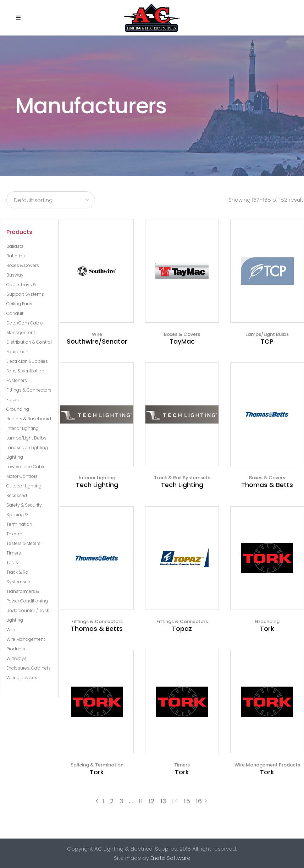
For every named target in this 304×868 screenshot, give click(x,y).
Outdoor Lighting (24, 486)
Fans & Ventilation (25, 371)
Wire (11, 630)
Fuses (13, 400)
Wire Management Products (267, 765)
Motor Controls (22, 476)
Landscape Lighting (27, 447)
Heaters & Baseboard (29, 419)
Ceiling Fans (19, 304)
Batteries (16, 256)
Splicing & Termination (97, 765)
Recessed (17, 495)
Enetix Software (170, 858)
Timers (14, 553)
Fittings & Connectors (29, 390)
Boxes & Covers (23, 265)
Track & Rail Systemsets (182, 478)
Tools (12, 563)
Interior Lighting (23, 428)
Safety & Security (24, 505)
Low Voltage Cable (26, 467)
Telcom (14, 534)
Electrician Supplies (27, 361)
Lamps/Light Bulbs (26, 438)
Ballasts (15, 246)
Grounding (18, 409)
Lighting (15, 457)
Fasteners (17, 380)
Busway (15, 275)
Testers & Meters (23, 543)
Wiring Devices (22, 678)
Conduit (15, 313)
